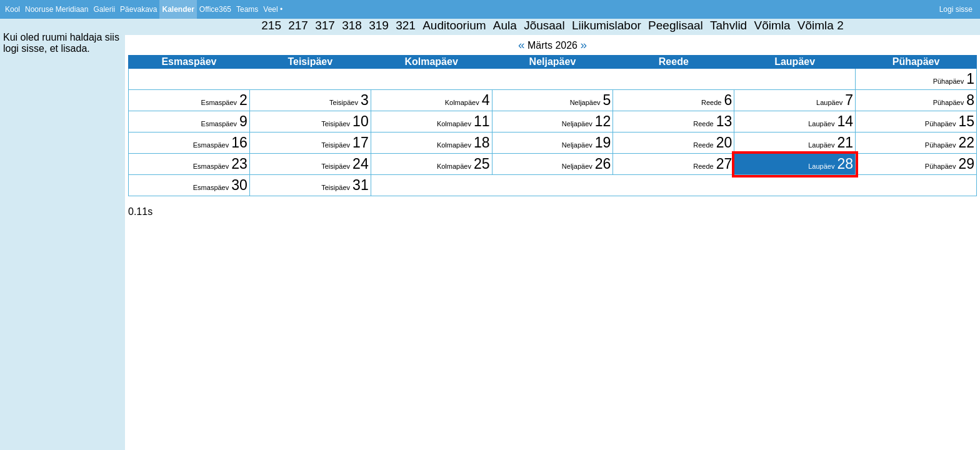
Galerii (104, 9)
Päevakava (138, 9)
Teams (247, 9)
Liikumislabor (607, 25)
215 (271, 25)
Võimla (772, 25)
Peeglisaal (676, 25)
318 (352, 25)
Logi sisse (956, 9)
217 (298, 25)
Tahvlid (728, 25)
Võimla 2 (821, 25)
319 (379, 25)
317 (325, 25)
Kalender (178, 9)
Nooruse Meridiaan (57, 9)
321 (406, 25)
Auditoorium (454, 25)
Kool (12, 9)
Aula (505, 25)
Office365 (215, 9)
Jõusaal (544, 25)
